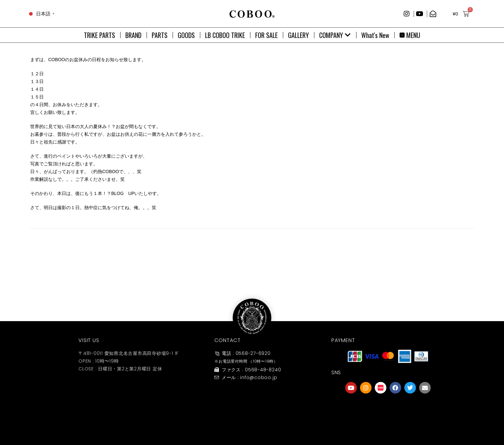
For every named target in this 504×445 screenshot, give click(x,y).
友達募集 (388, 424)
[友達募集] (388, 408)
